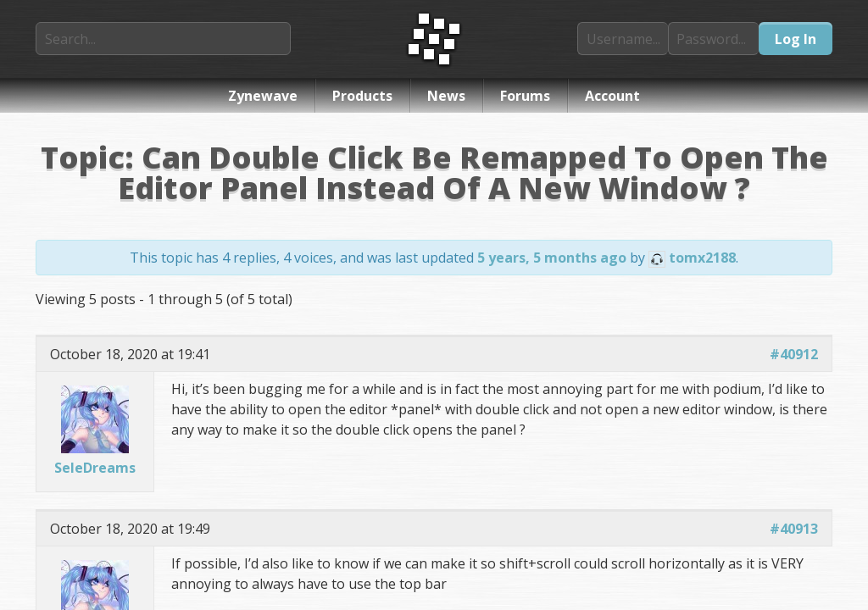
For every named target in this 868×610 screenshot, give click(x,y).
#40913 (794, 529)
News (446, 96)
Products (362, 96)
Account (612, 96)
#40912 (794, 354)
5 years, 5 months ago (552, 258)
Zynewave (263, 96)
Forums (525, 96)
